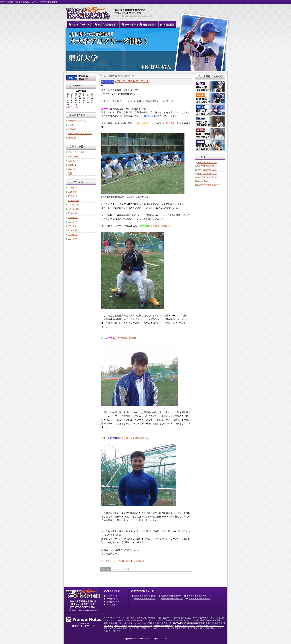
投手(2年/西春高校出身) (121, 338)
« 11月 (69, 107)
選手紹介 (72, 138)
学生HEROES (204, 618)
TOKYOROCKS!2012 (207, 170)
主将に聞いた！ (113, 602)
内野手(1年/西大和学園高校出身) (129, 438)
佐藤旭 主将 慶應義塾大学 (200, 598)
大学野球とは (112, 599)
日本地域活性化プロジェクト (140, 626)
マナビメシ (188, 620)
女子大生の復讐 (121, 626)
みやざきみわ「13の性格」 (146, 618)
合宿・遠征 (73, 156)
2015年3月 (73, 188)
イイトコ (112, 620)
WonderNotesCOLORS (173, 623)
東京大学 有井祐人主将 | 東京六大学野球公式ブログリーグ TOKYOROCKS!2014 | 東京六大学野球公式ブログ (145, 50)
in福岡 (71, 125)
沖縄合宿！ (73, 129)
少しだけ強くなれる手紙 (170, 628)
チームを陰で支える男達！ (80, 134)
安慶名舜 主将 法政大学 (171, 596)
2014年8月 (73, 218)
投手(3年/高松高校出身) (155, 226)
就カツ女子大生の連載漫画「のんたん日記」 (122, 628)
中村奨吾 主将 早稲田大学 (172, 598)
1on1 (195, 618)
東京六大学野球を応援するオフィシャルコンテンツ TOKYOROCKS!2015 (87, 11)
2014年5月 (73, 230)
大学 (70, 161)
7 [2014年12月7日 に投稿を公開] (91, 96)
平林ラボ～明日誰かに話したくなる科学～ (199, 628)
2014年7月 (73, 222)
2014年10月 (73, 209)
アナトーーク (159, 620)
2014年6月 (73, 226)
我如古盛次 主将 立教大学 (145, 598)
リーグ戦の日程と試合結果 (147, 24)
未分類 (71, 165)
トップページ (112, 596)
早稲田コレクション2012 (119, 623)
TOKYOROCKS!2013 (207, 166)
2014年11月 (73, 205)
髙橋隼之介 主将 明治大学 (145, 596)
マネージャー (118, 569)
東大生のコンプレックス (185, 626)
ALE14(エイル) (115, 631)
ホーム (103, 76)
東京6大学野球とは (106, 24)
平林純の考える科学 (174, 620)
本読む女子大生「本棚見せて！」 (210, 626)
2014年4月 (73, 235)
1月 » (77, 107)
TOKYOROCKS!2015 (113, 618)
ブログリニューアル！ (78, 121)
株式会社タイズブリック (84, 626)
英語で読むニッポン (151, 628)
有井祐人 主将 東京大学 (197, 596)
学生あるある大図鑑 (214, 623)
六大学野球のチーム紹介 (129, 24)
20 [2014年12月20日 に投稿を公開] (88, 100)
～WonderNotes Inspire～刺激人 (131, 620)
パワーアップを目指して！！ (132, 81)
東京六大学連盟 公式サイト (210, 185)
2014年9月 (73, 213)
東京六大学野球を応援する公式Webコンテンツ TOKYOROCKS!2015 (29, 2)
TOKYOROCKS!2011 (207, 174)
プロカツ (149, 620)
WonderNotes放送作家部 (194, 623)
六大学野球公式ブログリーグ (80, 24)
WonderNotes (203, 181)
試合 (70, 169)
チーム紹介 (111, 605)
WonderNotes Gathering (164, 626)
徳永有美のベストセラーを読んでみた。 (175, 618)
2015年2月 (73, 192)
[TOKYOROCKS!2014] (83, 607)
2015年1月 (73, 196)
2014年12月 (73, 200)
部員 (127, 569)
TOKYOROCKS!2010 (207, 177)
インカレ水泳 (128, 618)
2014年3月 (73, 239)
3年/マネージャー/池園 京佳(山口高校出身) (123, 561)
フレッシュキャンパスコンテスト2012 (147, 623)
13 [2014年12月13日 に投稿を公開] (88, 98)
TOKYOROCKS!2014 (207, 162)
